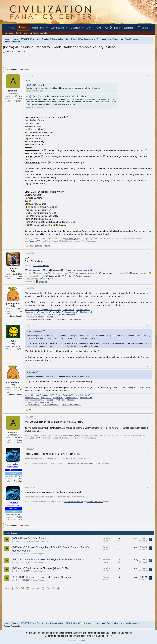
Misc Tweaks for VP (32, 241)
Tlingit (57, 314)
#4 (151, 326)
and (39, 246)
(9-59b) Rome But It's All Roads (29, 538)
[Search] (143, 28)
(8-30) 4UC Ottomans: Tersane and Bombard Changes (41, 577)
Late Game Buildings (140, 273)
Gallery (75, 28)
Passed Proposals (38, 541)
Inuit (64, 314)
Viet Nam (49, 279)
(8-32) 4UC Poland (35, 85)
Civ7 (89, 28)
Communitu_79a (71, 239)
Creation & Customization (73, 463)
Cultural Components (110, 273)
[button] (47, 28)
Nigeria (41, 282)
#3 (151, 288)
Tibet (66, 276)
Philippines (71, 314)
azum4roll (9, 52)
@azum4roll (74, 454)
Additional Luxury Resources (79, 270)
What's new (38, 28)
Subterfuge (56, 270)
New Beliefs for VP (83, 310)
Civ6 (99, 28)
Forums (23, 27)
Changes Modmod (35, 270)
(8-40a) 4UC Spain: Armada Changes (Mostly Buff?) (40, 568)
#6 (151, 417)
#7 (151, 449)
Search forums (22, 33)
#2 (151, 253)
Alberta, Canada (15, 316)
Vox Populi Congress (41, 266)
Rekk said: (31, 372)
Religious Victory (61, 273)
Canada (50, 314)
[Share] (148, 75)
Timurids (50, 317)
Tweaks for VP (68, 310)
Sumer (42, 317)
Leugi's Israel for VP (32, 319)
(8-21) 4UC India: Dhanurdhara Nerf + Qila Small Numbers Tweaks (48, 559)
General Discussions (95, 463)
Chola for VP (58, 312)
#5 (151, 367)
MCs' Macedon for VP (51, 319)
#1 (151, 75)
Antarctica (18, 481)
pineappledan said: (34, 331)
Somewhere (17, 101)
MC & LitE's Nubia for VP (71, 319)
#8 (151, 488)
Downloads (58, 28)
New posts (9, 33)
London (19, 279)
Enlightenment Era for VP (85, 273)
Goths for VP (46, 312)
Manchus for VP (86, 312)
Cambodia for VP (72, 312)
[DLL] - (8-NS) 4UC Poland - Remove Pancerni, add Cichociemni (57, 96)
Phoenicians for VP (32, 312)
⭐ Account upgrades (39, 33)
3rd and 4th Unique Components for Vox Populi (43, 310)
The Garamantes (82, 276)
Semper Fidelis (42, 273)
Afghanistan (53, 276)
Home (11, 28)
